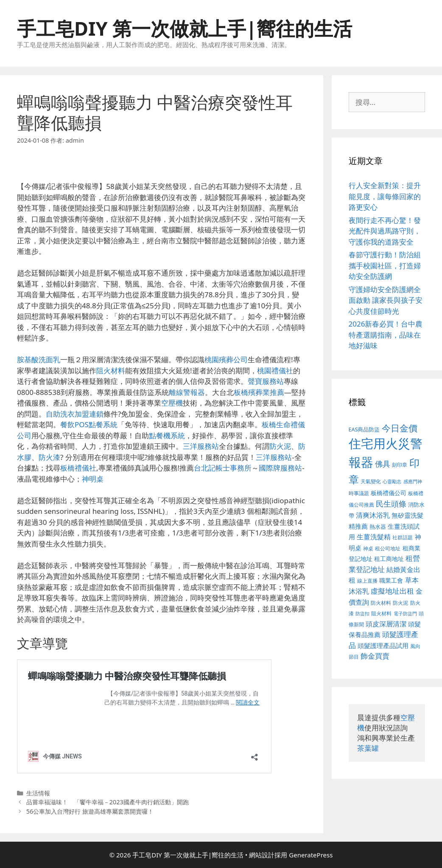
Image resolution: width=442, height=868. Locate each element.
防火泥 (280, 446)
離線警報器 (187, 392)
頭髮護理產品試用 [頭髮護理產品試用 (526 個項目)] (383, 646)
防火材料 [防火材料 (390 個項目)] (381, 603)
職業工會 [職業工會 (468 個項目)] (391, 580)
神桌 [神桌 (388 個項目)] (368, 548)
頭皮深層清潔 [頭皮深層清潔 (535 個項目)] (386, 624)
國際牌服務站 (280, 468)
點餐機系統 (167, 435)
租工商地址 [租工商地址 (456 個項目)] (389, 559)
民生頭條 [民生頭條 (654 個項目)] (391, 504)
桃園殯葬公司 (226, 359)
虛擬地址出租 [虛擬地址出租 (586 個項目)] (392, 591)
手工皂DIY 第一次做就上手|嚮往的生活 (185, 28)
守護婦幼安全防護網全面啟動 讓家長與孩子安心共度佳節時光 (386, 300)
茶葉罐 (368, 748)
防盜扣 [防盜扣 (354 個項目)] (362, 613)
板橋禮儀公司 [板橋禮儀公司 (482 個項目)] (389, 493)
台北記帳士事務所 (223, 468)
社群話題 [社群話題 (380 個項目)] (403, 537)
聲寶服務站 (266, 381)
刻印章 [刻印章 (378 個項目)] (400, 465)
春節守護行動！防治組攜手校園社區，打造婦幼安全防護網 (385, 265)
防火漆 (49, 457)
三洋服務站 (201, 446)
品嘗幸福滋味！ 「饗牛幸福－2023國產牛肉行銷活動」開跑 (108, 802)
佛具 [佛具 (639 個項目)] (383, 464)
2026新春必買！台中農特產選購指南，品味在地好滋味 (386, 335)
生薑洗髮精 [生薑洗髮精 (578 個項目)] (374, 537)
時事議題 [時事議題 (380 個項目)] (359, 493)
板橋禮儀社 (78, 468)
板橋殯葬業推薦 (259, 392)
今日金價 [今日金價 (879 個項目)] (400, 428)
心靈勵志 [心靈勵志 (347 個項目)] (392, 482)
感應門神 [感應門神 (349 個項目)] (413, 482)
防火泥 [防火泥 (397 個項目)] (400, 603)
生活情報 (38, 793)
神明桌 (93, 479)
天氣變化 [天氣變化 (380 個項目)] (371, 481)
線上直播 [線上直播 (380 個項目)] (367, 581)
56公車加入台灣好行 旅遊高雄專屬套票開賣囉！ (90, 811)
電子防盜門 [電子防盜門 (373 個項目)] (405, 613)
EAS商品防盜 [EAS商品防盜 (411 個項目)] (364, 430)
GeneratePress (311, 855)
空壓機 (172, 403)
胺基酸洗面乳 (39, 359)
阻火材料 (111, 371)
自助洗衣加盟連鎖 (75, 414)
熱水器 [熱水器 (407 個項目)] (378, 527)
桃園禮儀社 (275, 371)
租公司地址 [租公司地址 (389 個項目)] (388, 548)
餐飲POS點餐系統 (89, 424)
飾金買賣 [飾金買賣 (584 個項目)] (375, 656)
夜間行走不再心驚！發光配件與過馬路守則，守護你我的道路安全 (385, 231)
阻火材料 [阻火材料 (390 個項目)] (381, 613)
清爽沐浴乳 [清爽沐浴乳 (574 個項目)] (373, 515)
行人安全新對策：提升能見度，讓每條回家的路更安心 (385, 196)
